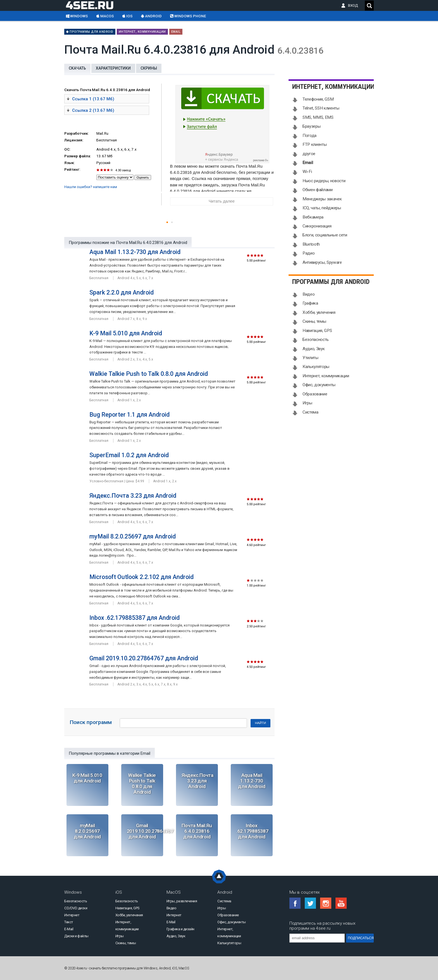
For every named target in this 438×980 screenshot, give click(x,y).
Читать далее (222, 201)
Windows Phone (188, 16)
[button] (167, 222)
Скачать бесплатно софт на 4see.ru (94, 5)
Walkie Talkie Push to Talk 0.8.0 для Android (149, 374)
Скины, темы (314, 321)
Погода (310, 136)
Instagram (326, 903)
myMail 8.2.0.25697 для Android (133, 536)
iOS (128, 16)
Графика (310, 303)
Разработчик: (76, 133)
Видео (309, 294)
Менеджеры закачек (322, 199)
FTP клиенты (315, 144)
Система (310, 412)
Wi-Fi (307, 172)
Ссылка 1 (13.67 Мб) (91, 99)
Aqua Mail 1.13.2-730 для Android (135, 252)
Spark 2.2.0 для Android (122, 292)
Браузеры (311, 126)
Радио (309, 253)
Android (151, 16)
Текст (69, 922)
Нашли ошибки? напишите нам (91, 187)
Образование (315, 394)
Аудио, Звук (314, 349)
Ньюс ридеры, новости (324, 181)
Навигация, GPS (317, 331)
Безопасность (316, 340)
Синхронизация (317, 226)
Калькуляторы (316, 367)
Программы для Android (90, 32)
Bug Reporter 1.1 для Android (129, 415)
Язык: (69, 163)
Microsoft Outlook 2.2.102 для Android (141, 577)
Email (176, 32)
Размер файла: (78, 156)
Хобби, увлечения (319, 312)
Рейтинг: (72, 169)
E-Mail (69, 929)
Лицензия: (74, 140)
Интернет (72, 915)
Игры (307, 403)
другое (309, 154)
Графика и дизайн (180, 929)
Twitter (310, 903)
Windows (77, 16)
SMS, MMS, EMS (318, 117)
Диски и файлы (76, 936)
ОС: (67, 149)
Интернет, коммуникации (142, 32)
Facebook (295, 903)
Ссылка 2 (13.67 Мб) (91, 110)
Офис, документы (319, 385)
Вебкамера (313, 217)
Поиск (369, 6)
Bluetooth (311, 244)
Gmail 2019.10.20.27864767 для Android (144, 658)
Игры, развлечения (182, 901)
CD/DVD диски (76, 908)
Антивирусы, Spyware (322, 262)
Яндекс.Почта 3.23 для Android (133, 496)
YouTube (341, 903)
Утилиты (310, 358)
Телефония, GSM (318, 99)
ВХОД (354, 5)
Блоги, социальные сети (325, 235)
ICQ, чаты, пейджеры (322, 208)
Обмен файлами (318, 190)
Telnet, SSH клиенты (321, 108)
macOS (105, 16)
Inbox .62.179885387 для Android (135, 618)
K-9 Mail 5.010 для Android (126, 333)
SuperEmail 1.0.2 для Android (129, 455)
